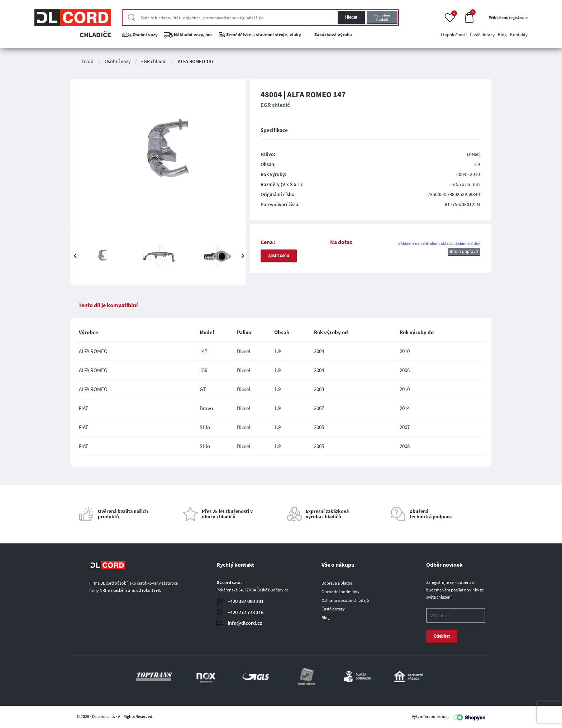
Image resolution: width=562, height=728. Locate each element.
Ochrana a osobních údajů (345, 600)
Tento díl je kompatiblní (108, 305)
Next (243, 256)
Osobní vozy (118, 61)
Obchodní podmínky (340, 592)
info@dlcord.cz (245, 623)
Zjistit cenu (279, 256)
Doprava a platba (337, 583)
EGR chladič (154, 61)
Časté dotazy (333, 609)
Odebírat (442, 636)
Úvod (88, 61)
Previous (75, 256)
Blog (326, 617)
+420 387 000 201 (246, 601)
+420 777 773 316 (246, 612)
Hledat (351, 17)
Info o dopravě (464, 252)
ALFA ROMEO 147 (196, 61)
